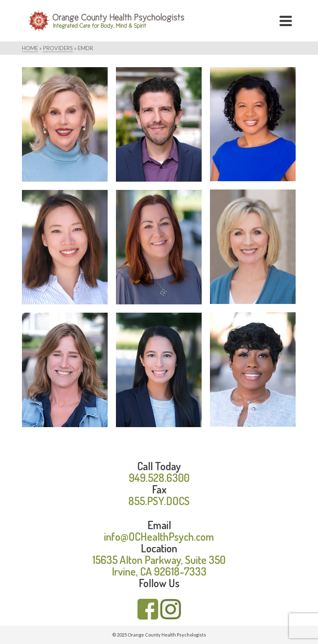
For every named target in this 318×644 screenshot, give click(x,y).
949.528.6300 (159, 478)
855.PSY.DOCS (159, 501)
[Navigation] (286, 21)
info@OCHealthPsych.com (159, 536)
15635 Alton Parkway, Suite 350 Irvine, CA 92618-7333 (159, 565)
